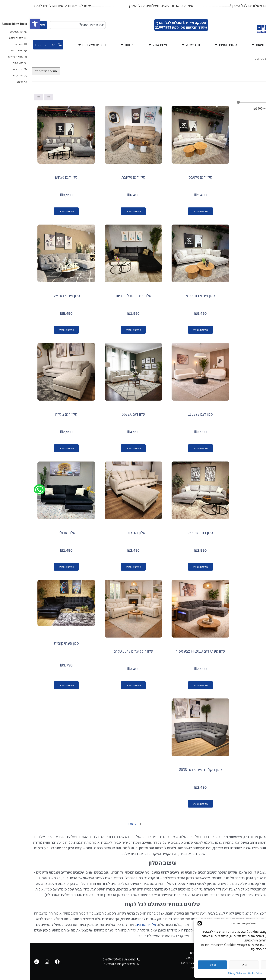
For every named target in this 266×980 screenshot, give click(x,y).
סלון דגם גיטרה (36, 414)
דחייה (214, 965)
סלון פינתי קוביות (36, 643)
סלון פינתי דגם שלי (36, 296)
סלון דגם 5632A (103, 414)
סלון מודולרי (36, 533)
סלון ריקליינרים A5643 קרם (103, 651)
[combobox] (47, 25)
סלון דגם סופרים (103, 533)
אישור (183, 965)
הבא (99, 824)
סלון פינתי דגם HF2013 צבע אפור (170, 651)
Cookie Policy (225, 973)
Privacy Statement (207, 973)
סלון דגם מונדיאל (170, 533)
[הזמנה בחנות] (16, 71)
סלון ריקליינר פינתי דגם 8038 (171, 770)
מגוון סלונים (242, 59)
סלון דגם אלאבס (171, 177)
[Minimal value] (235, 102)
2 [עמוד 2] (106, 824)
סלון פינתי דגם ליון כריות (103, 296)
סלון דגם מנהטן (36, 177)
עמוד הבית (258, 59)
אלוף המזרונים (116, 925)
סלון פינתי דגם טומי (171, 296)
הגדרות (245, 965)
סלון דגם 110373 (171, 414)
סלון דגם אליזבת (103, 177)
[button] (5, 24)
